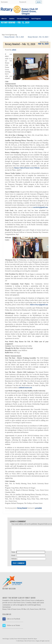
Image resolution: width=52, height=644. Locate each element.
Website (14, 559)
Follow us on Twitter (13, 625)
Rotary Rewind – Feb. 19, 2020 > (38, 37)
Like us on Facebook (13, 619)
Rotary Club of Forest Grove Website (27, 168)
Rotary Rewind (22, 508)
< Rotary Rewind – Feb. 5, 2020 (14, 37)
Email (13, 555)
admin (14, 50)
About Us (4, 19)
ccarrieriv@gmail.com (40, 207)
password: (23, 2)
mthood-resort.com (25, 388)
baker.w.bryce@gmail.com (39, 305)
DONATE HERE (5, 29)
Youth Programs (36, 19)
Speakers (12, 19)
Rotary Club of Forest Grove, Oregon (30, 641)
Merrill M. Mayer (32, 639)
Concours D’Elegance (23, 19)
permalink (39, 508)
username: (4, 2)
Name (13, 552)
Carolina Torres (13, 639)
